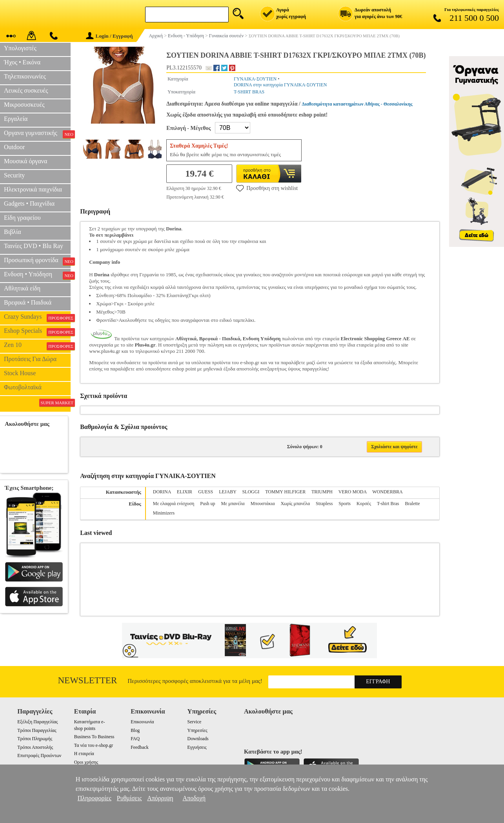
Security (14, 175)
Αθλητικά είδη (22, 288)
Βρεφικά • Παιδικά (28, 302)
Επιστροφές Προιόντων (39, 755)
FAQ (135, 739)
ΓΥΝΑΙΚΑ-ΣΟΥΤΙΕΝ (255, 79)
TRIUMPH (322, 492)
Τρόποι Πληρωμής (35, 739)
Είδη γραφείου (22, 218)
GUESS (206, 492)
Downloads (198, 739)
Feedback (140, 747)
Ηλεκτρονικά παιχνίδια (33, 189)
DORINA (162, 492)
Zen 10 (37, 346)
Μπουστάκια (263, 504)
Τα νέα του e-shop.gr (94, 745)
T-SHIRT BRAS (249, 92)
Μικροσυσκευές (24, 105)
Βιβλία (13, 232)
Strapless (324, 504)
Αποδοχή (194, 798)
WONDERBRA (387, 492)
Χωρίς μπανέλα (295, 504)
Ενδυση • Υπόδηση (37, 275)
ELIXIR (185, 492)
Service (195, 722)
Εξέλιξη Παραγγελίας (37, 722)
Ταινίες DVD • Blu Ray (34, 246)
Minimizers (164, 513)
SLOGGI (251, 492)
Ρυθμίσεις (129, 798)
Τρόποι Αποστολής (35, 747)
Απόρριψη (160, 798)
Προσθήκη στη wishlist (267, 188)
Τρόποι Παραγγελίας (37, 730)
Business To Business (94, 737)
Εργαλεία (16, 119)
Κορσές (364, 504)
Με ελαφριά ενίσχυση (174, 504)
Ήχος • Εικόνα (22, 62)
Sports (345, 504)
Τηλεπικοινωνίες (25, 76)
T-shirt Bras (388, 504)
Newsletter (88, 680)
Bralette (412, 504)
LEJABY (227, 492)
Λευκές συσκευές (26, 90)
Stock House (20, 373)
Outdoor (14, 147)
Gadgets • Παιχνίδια (29, 203)
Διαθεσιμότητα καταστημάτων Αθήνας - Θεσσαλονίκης (357, 104)
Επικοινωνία (142, 722)
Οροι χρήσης (86, 762)
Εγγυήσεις (197, 747)
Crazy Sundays (37, 318)
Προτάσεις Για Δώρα (30, 359)
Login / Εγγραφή (109, 36)
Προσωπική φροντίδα (37, 261)
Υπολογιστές (20, 48)
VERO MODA (353, 492)
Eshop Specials (37, 332)
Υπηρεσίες (197, 730)
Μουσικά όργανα (25, 161)
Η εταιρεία (84, 754)
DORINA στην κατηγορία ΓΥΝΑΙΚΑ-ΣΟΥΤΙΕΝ (280, 85)
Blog (135, 730)
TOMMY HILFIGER (285, 492)
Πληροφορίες (95, 798)
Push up (207, 504)
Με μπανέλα (233, 504)
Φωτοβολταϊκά (23, 387)
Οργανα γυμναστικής (37, 134)
